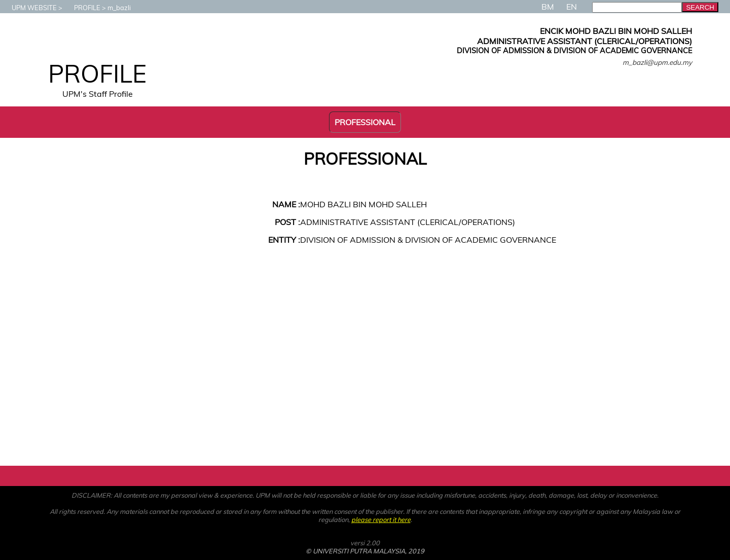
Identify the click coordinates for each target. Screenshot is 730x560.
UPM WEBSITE (29, 8)
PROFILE (82, 8)
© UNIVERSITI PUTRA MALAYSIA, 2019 (365, 551)
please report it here (381, 519)
